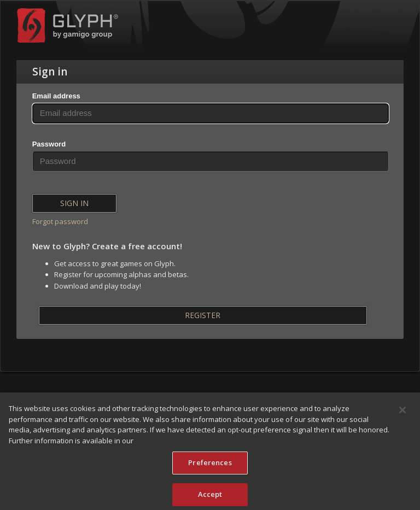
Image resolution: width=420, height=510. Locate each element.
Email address (56, 96)
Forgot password (60, 221)
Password (49, 144)
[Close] (402, 415)
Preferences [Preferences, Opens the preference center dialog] (210, 467)
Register (203, 315)
